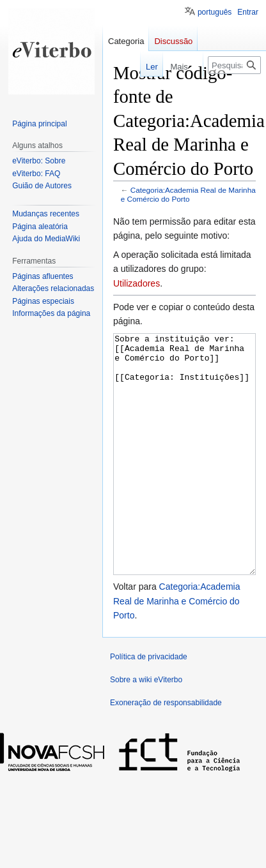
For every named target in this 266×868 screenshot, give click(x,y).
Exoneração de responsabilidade (166, 751)
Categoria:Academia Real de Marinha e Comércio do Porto (188, 194)
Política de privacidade (149, 705)
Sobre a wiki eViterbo (146, 728)
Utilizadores (137, 283)
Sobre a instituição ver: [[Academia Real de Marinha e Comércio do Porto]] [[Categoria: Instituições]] (184, 478)
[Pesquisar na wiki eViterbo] (234, 65)
